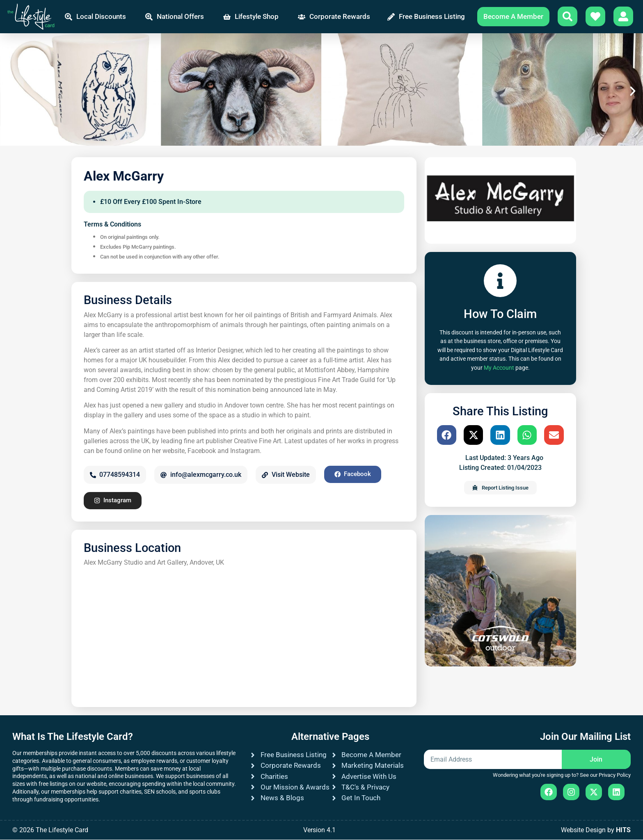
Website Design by (596, 830)
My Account (499, 368)
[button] (10, 91)
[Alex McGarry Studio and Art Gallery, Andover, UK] (244, 634)
